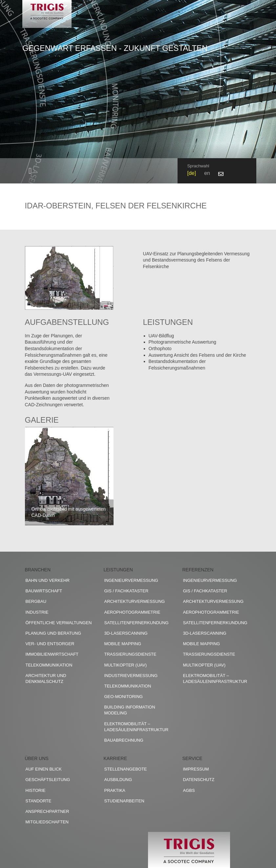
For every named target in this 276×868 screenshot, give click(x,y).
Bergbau (36, 601)
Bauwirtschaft (44, 591)
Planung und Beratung (53, 633)
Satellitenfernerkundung (137, 623)
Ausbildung (118, 780)
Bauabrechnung (124, 740)
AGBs (189, 790)
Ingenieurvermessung (131, 580)
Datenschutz (199, 780)
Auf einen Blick (44, 769)
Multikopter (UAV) (126, 665)
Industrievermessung (131, 676)
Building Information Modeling (130, 710)
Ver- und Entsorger (50, 644)
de (192, 173)
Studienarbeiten (124, 801)
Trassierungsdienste (130, 654)
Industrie (37, 612)
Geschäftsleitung (48, 780)
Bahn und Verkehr (48, 580)
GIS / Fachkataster (127, 591)
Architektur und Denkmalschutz (46, 678)
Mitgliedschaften (47, 822)
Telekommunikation (49, 665)
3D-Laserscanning (126, 633)
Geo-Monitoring (124, 697)
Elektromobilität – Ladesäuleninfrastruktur (137, 727)
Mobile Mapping (123, 644)
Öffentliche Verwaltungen (59, 623)
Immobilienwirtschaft (52, 654)
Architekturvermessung (135, 601)
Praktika (115, 790)
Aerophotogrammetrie (132, 612)
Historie (36, 790)
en (207, 173)
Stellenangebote (126, 769)
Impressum (196, 769)
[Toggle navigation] (30, 171)
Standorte (39, 801)
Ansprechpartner (47, 811)
